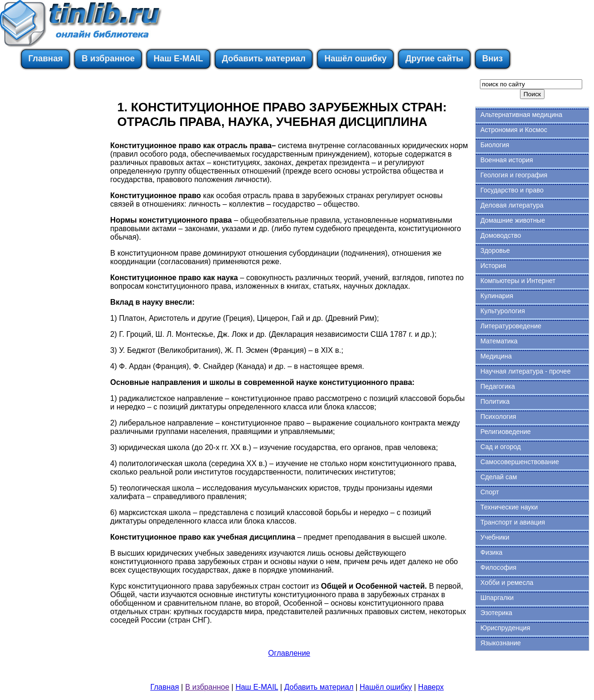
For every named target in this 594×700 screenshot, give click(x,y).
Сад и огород (501, 447)
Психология (498, 417)
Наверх (431, 687)
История (493, 266)
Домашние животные (513, 220)
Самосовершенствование (520, 462)
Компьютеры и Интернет (518, 281)
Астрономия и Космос (514, 130)
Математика (499, 341)
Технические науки (509, 507)
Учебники (495, 537)
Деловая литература (512, 205)
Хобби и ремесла (507, 583)
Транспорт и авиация (513, 522)
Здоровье (495, 250)
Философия (498, 567)
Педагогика (498, 386)
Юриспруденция (505, 628)
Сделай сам (499, 477)
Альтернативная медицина (521, 115)
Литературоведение (511, 326)
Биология (495, 145)
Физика (491, 552)
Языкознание (501, 643)
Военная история (507, 160)
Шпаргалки (497, 598)
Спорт (490, 492)
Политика (495, 401)
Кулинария (497, 296)
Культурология (503, 311)
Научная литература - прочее (525, 371)
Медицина (496, 356)
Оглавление (289, 653)
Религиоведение (506, 432)
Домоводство (501, 235)
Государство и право (512, 190)
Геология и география (514, 175)
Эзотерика (496, 613)
